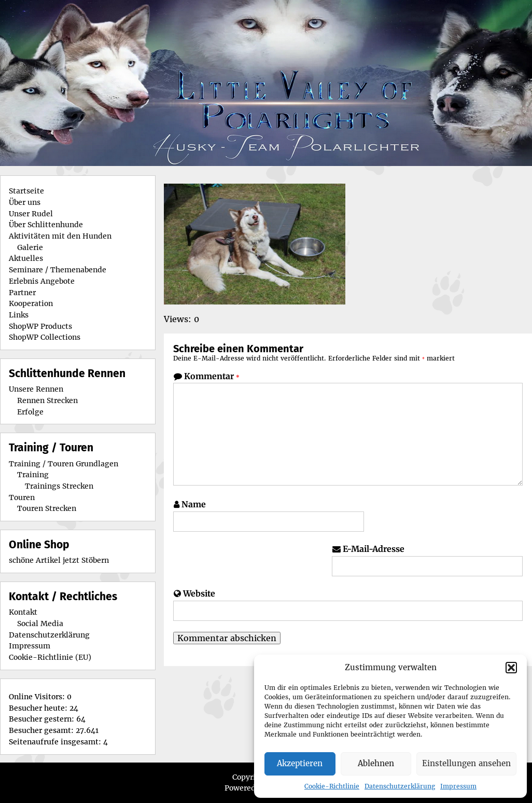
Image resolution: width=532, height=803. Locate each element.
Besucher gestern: (43, 719)
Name (194, 504)
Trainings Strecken (59, 486)
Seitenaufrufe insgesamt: (56, 742)
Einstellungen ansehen (466, 763)
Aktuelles (26, 258)
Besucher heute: (39, 708)
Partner (22, 293)
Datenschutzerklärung (400, 786)
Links (19, 315)
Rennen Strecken (47, 400)
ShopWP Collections (45, 337)
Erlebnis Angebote (42, 281)
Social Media (40, 624)
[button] (511, 668)
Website (199, 593)
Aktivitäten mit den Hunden (60, 236)
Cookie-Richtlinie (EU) (50, 657)
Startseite (26, 191)
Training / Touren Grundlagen (64, 464)
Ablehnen (376, 763)
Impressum (458, 786)
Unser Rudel (31, 214)
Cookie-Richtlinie (332, 786)
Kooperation (31, 303)
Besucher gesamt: (42, 730)
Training (33, 475)
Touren (22, 497)
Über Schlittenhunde (46, 225)
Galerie (30, 247)
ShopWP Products (40, 326)
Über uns (25, 202)
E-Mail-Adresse (374, 549)
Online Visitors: (38, 697)
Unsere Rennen (36, 389)
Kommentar (212, 376)
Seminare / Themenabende (58, 270)
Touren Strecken (47, 508)
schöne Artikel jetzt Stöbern (59, 560)
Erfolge (30, 412)
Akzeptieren (300, 763)
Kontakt (23, 612)
